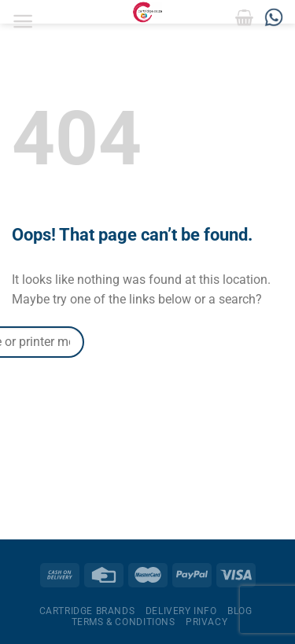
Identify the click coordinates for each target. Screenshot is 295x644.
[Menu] (23, 21)
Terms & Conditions (124, 622)
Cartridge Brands (87, 611)
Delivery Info (181, 611)
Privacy (206, 622)
